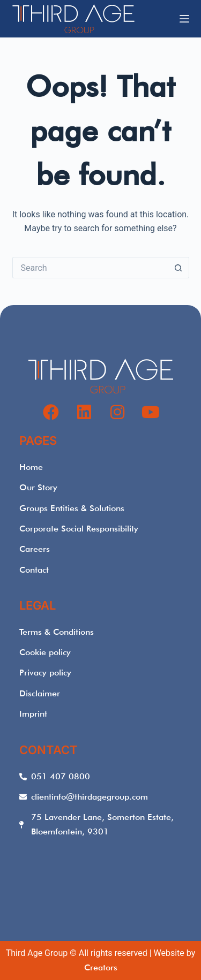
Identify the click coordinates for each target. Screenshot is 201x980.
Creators (101, 967)
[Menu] (184, 19)
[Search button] (178, 268)
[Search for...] (90, 268)
